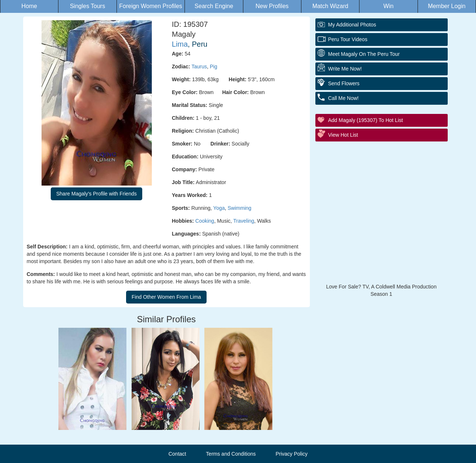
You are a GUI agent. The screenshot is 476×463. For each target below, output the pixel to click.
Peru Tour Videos (348, 39)
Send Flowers (344, 83)
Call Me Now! (343, 98)
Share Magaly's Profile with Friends (96, 194)
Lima (180, 44)
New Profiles (272, 6)
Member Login (447, 6)
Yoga (219, 208)
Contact (177, 454)
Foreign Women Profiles (151, 6)
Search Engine (214, 6)
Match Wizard (330, 6)
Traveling (244, 221)
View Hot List (343, 135)
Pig (214, 67)
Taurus (199, 67)
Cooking (205, 221)
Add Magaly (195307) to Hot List (366, 120)
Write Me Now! (345, 69)
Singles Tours (87, 6)
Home (29, 6)
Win (389, 6)
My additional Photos (352, 25)
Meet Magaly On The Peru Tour (364, 54)
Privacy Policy (292, 454)
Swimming (239, 208)
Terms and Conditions (231, 454)
